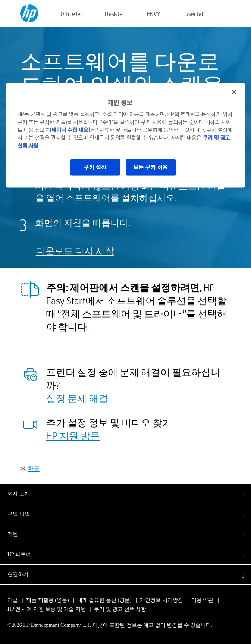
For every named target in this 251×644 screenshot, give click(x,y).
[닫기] (234, 92)
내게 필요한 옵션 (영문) (104, 600)
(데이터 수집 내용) (70, 130)
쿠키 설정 (95, 167)
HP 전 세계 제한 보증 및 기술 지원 (47, 609)
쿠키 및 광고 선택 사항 (120, 609)
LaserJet (193, 14)
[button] (125, 494)
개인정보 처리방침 (161, 600)
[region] (125, 135)
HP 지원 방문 (73, 435)
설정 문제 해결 (77, 398)
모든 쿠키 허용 (151, 167)
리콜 (13, 600)
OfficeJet (71, 14)
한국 (34, 468)
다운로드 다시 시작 (75, 251)
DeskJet (115, 14)
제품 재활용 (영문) (47, 600)
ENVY (153, 14)
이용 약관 (203, 600)
